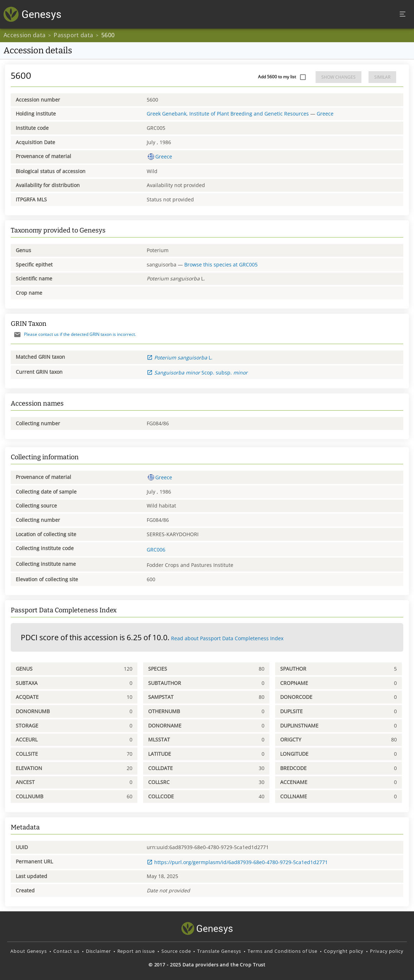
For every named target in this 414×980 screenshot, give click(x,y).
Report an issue (136, 951)
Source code (176, 951)
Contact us (66, 951)
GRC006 (156, 550)
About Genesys (28, 951)
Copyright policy (344, 951)
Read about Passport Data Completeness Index (227, 638)
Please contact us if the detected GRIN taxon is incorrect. (73, 334)
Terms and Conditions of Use (283, 951)
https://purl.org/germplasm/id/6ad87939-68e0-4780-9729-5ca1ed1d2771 (237, 862)
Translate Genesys (219, 951)
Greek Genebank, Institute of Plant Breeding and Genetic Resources (228, 114)
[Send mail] (17, 335)
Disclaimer (98, 951)
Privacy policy (387, 951)
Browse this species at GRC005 (221, 264)
